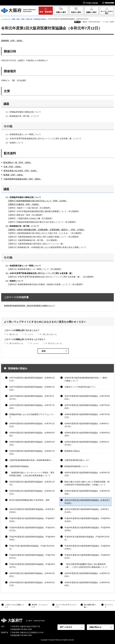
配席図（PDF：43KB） (14, 175)
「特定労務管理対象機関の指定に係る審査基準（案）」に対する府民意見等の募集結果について (86, 566)
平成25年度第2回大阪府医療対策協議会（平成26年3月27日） (32, 566)
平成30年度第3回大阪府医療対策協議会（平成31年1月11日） (32, 529)
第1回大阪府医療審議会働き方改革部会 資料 (29, 500)
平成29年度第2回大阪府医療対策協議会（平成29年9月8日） (32, 538)
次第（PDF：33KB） (13, 167)
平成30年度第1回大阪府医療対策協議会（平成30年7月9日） (32, 520)
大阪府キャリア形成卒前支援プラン (80, 387)
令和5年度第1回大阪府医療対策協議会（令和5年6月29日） (87, 584)
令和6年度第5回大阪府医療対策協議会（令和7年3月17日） (87, 416)
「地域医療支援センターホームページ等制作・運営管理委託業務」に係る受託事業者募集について (32, 474)
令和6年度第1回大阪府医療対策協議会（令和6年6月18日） (87, 434)
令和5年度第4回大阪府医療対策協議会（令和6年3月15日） (32, 443)
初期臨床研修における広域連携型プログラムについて (32, 416)
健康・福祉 (16, 19)
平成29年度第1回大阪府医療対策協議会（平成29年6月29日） (87, 529)
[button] (90, 3)
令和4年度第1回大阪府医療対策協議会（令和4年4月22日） (32, 575)
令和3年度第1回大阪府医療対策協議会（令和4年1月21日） (32, 492)
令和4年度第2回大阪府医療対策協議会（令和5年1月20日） (87, 575)
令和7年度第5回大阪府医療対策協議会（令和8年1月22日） (32, 388)
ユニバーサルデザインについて (66, 606)
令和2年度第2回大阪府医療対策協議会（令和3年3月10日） (87, 474)
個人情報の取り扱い (90, 606)
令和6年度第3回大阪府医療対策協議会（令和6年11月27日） (87, 425)
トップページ (6, 19)
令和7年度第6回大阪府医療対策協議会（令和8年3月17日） (32, 379)
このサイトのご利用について (14, 606)
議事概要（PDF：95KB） (12, 41)
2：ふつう (29, 334)
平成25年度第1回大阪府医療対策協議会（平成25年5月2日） (87, 557)
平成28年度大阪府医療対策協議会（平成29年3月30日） (87, 538)
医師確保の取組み (40, 19)
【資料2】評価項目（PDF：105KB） (24, 204)
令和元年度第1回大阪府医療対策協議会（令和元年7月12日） (87, 502)
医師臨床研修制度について (76, 466)
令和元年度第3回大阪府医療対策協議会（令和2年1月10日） (87, 511)
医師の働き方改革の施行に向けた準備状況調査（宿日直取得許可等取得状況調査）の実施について (87, 483)
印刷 (79, 22)
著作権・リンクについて (39, 606)
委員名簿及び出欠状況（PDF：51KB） (21, 171)
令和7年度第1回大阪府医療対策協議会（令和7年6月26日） (87, 407)
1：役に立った (12, 334)
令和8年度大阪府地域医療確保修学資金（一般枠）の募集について (87, 379)
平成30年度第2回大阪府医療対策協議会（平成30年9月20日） (87, 520)
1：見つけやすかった (15, 343)
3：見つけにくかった (54, 343)
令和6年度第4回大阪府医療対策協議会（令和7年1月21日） (32, 425)
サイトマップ (109, 606)
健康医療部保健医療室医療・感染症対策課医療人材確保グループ (29, 306)
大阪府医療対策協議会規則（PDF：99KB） (23, 179)
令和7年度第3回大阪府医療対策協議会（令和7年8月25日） (87, 398)
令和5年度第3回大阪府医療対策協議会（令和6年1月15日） (32, 453)
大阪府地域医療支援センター (77, 460)
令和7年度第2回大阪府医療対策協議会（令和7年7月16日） (32, 407)
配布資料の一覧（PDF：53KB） (18, 163)
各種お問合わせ (95, 627)
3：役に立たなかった (49, 334)
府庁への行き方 (66, 627)
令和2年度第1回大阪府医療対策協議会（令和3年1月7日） (32, 483)
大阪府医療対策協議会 (19, 466)
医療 (23, 19)
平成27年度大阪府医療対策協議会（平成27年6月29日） (32, 547)
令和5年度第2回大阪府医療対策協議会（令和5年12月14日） (87, 443)
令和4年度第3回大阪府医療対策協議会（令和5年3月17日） (32, 584)
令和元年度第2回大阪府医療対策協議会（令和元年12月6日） (32, 511)
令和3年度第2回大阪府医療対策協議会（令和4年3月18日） (87, 492)
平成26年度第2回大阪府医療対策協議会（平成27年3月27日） (32, 557)
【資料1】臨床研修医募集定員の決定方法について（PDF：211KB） (37, 201)
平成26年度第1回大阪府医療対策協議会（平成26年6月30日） (87, 547)
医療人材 (29, 19)
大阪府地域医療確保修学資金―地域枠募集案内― (31, 460)
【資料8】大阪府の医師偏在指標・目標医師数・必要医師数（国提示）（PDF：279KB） (46, 230)
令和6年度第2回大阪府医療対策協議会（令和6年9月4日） (32, 434)
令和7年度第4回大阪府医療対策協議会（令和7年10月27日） (32, 398)
